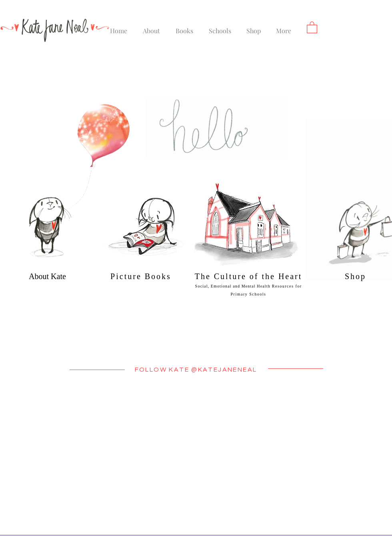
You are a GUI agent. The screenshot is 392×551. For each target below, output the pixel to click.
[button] (312, 27)
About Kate (47, 276)
